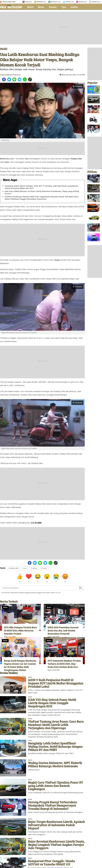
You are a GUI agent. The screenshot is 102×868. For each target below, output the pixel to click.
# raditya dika (13, 568)
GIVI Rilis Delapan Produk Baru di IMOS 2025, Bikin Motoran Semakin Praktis (20, 630)
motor (7, 162)
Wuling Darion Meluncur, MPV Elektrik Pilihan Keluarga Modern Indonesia (55, 764)
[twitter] (9, 79)
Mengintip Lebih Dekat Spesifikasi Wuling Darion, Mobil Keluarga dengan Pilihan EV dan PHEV (55, 746)
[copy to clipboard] (30, 79)
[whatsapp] (25, 79)
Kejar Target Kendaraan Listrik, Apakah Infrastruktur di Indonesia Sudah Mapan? (56, 825)
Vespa (57, 260)
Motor (41, 7)
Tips (64, 7)
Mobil (30, 7)
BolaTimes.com (56, 2)
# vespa (34, 568)
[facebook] (4, 79)
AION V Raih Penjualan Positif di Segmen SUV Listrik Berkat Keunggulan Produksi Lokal (56, 683)
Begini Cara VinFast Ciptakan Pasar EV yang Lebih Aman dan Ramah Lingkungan (55, 786)
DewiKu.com (83, 2)
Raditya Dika (76, 159)
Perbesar (77, 86)
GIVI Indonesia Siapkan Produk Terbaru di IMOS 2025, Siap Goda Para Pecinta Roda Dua (64, 664)
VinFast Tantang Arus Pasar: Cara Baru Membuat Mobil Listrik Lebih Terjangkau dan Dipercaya (56, 725)
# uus (25, 568)
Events (53, 7)
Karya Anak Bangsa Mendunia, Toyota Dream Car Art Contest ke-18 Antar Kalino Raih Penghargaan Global (20, 665)
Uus (27, 159)
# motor (44, 568)
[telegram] (20, 79)
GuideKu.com (96, 2)
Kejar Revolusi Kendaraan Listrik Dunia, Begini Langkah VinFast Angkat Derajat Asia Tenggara (56, 845)
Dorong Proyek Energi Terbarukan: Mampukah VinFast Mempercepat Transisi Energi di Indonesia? (53, 805)
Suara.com (28, 2)
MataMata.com (41, 2)
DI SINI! (38, 523)
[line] (14, 79)
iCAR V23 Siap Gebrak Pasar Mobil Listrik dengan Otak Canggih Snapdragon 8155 (52, 703)
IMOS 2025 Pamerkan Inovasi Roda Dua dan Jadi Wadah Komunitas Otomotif (63, 630)
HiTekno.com (70, 2)
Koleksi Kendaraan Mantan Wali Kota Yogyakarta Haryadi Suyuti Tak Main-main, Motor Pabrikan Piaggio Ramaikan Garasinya (42, 198)
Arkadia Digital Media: (9, 2)
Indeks (74, 7)
